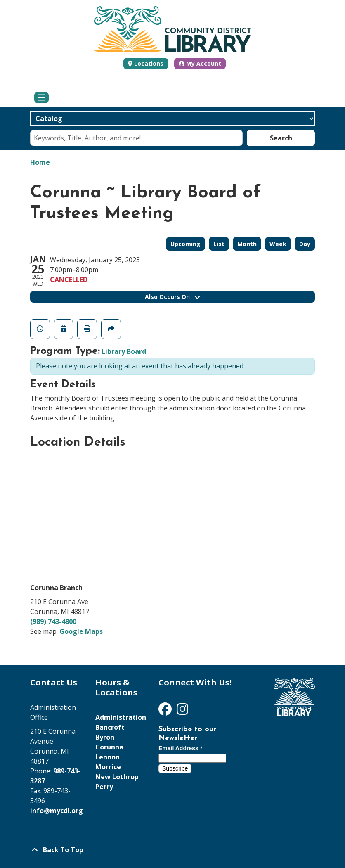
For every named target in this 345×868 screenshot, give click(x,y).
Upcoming (185, 244)
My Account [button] (200, 63)
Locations (149, 63)
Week (278, 244)
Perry (104, 787)
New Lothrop (117, 777)
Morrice (108, 767)
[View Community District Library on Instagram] (182, 711)
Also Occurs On (172, 297)
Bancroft (110, 727)
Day (305, 244)
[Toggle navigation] (41, 98)
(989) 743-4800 (53, 621)
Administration (121, 717)
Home (40, 162)
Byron (105, 737)
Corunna (109, 747)
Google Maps (81, 631)
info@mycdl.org (57, 811)
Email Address (180, 748)
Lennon (108, 757)
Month (247, 244)
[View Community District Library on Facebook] (166, 711)
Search (281, 138)
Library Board (124, 351)
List (219, 244)
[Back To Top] (172, 850)
